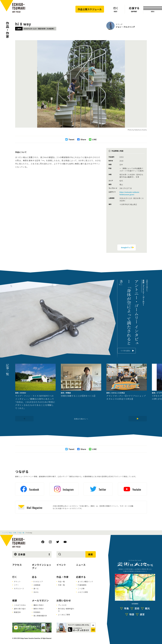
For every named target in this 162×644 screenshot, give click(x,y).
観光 (147, 608)
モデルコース (19, 588)
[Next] (138, 419)
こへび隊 (81, 588)
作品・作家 (7, 30)
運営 (142, 614)
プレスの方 (62, 605)
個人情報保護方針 (40, 616)
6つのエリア (38, 582)
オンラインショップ (42, 566)
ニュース (81, 565)
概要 (15, 600)
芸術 (137, 608)
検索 (91, 554)
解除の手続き (39, 609)
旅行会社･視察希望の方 (66, 610)
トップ (4, 533)
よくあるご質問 (64, 615)
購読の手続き (39, 605)
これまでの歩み (20, 605)
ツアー (16, 585)
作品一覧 (21, 533)
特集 (127, 608)
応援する (81, 577)
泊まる (36, 592)
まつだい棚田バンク (85, 582)
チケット (17, 582)
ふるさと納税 (83, 592)
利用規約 (37, 612)
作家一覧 (61, 585)
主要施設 (37, 585)
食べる (36, 588)
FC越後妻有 (82, 585)
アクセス (17, 565)
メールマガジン (40, 600)
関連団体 (17, 612)
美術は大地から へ (81, 419)
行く (15, 577)
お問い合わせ (64, 600)
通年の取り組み (20, 609)
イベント (61, 565)
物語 (132, 614)
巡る (34, 577)
